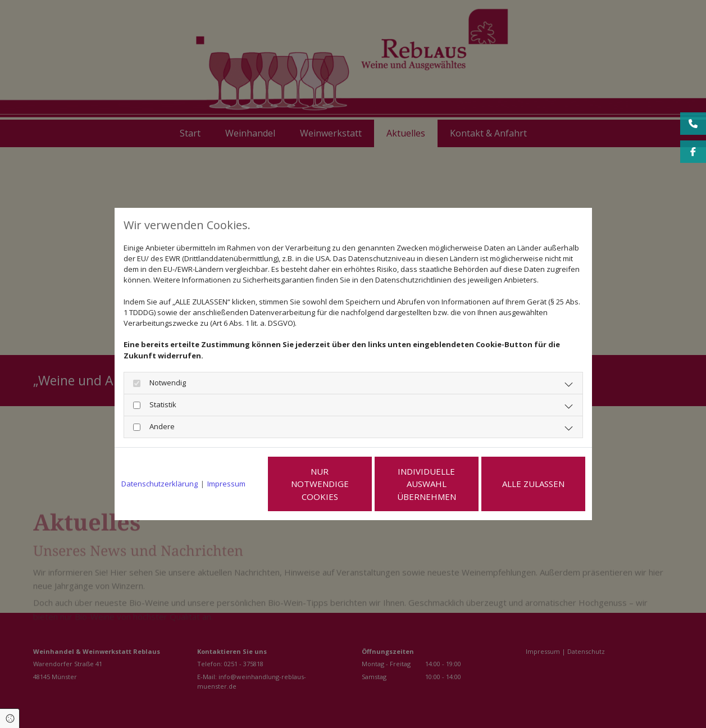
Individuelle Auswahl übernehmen (427, 484)
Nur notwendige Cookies (320, 484)
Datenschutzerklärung (160, 484)
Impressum (226, 484)
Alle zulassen (533, 484)
